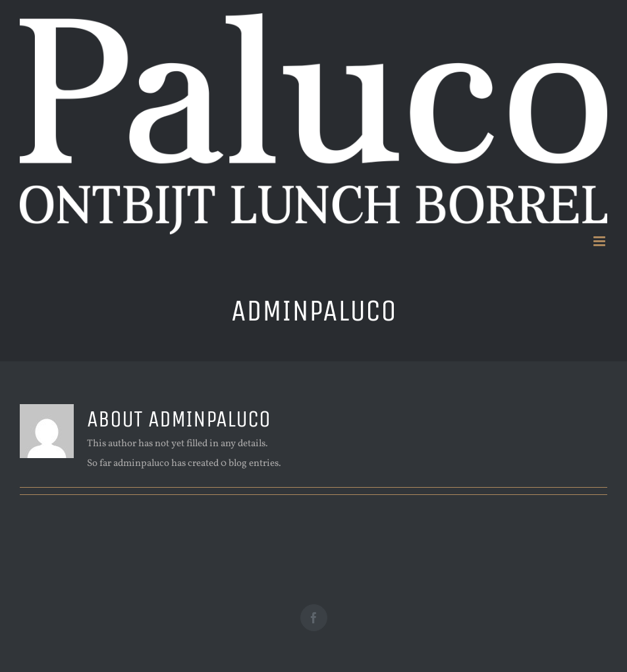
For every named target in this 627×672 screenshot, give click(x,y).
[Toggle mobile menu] (600, 241)
